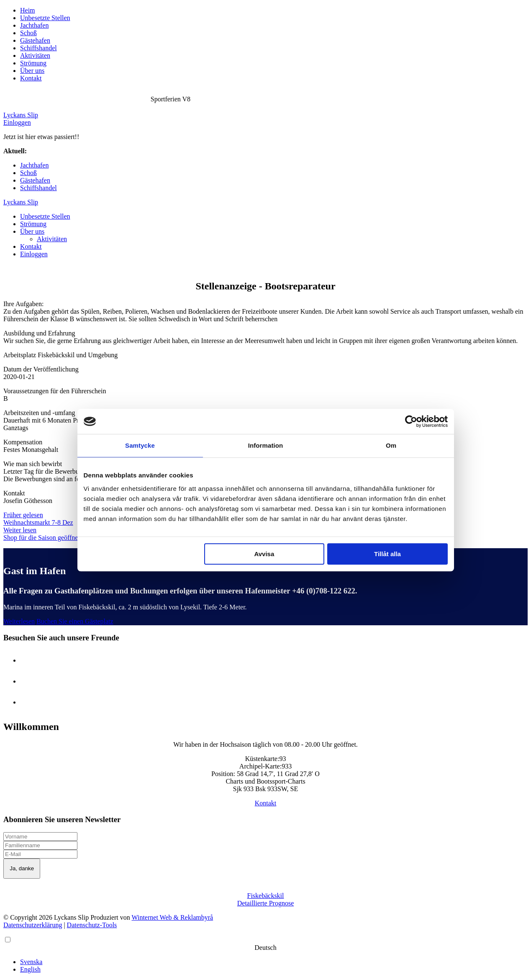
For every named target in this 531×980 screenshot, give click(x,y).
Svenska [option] (31, 962)
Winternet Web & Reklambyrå (173, 917)
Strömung (33, 63)
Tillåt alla (387, 554)
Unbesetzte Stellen (45, 18)
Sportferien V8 (48, 151)
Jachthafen (34, 25)
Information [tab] (266, 445)
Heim (28, 10)
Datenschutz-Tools (92, 925)
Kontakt (31, 78)
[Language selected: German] (265, 954)
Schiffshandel (38, 48)
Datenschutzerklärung (33, 925)
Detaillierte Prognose (266, 903)
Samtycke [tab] (140, 445)
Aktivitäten (35, 55)
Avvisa (264, 554)
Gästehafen (35, 40)
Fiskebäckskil (266, 896)
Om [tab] (391, 445)
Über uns (32, 71)
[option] (274, 962)
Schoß (28, 33)
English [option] (30, 969)
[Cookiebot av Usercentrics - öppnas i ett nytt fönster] (411, 421)
